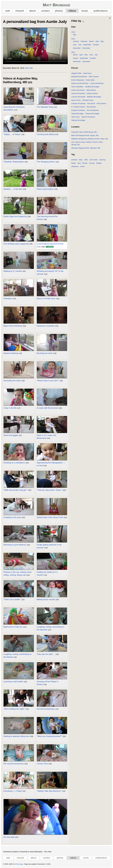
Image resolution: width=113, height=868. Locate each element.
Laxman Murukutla (78, 97)
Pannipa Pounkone (78, 103)
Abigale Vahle (76, 73)
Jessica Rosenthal (78, 93)
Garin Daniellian (77, 87)
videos (72, 11)
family (74, 163)
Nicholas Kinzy (88, 100)
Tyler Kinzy (75, 117)
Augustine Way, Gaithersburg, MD (84, 132)
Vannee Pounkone (88, 117)
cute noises (94, 160)
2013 (73, 52)
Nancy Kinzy (76, 100)
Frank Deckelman (97, 83)
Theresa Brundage (92, 114)
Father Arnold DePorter (80, 83)
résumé (20, 11)
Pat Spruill (91, 103)
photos (59, 11)
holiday (99, 163)
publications (101, 11)
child (86, 160)
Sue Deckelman (93, 110)
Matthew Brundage (94, 97)
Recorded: (7, 68)
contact (45, 11)
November (77, 48)
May (75, 35)
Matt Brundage (56, 5)
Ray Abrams (91, 107)
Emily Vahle (90, 80)
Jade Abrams (91, 90)
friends (85, 163)
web (8, 11)
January (76, 41)
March (91, 41)
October (96, 45)
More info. (29, 68)
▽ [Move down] (110, 18)
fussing (92, 163)
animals (74, 160)
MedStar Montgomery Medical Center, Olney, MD (90, 139)
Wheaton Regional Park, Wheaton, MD (86, 148)
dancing (102, 160)
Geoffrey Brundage (92, 87)
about (33, 11)
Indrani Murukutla (78, 90)
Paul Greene (101, 103)
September (87, 45)
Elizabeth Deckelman (79, 77)
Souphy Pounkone (78, 110)
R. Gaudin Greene (78, 107)
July (80, 45)
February (84, 41)
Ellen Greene (94, 77)
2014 (73, 39)
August (76, 58)
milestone (75, 166)
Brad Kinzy (87, 73)
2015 (73, 32)
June (75, 45)
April (97, 41)
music (85, 11)
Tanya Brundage (78, 114)
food (79, 163)
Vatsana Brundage (78, 120)
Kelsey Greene (92, 93)
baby (81, 160)
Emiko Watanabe (78, 80)
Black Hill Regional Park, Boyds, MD (85, 135)
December (86, 48)
